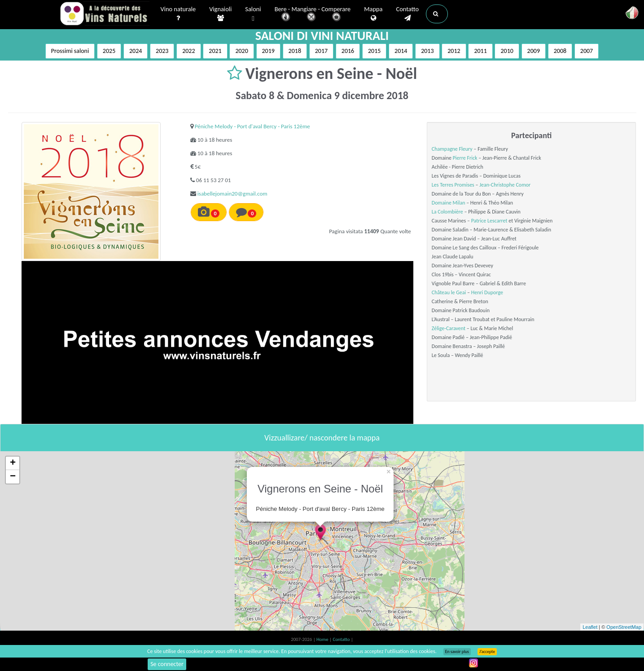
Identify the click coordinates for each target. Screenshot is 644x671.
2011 (480, 51)
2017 (321, 51)
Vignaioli (220, 14)
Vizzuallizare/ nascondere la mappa (322, 438)
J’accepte (487, 652)
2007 (587, 51)
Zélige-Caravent (449, 328)
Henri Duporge (487, 292)
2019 (268, 51)
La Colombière (447, 212)
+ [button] (13, 463)
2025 (109, 51)
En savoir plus (457, 652)
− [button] (13, 477)
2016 (348, 51)
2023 (162, 51)
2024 (136, 51)
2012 (454, 51)
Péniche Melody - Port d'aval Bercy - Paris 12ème (252, 126)
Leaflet (590, 627)
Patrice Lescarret (489, 221)
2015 (374, 51)
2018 (295, 51)
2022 (188, 51)
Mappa (373, 14)
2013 (427, 51)
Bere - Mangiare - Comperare (313, 15)
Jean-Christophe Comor (505, 185)
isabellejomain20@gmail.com (232, 194)
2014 (401, 51)
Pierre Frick (465, 158)
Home (323, 639)
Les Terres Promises (453, 185)
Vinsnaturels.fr (105, 14)
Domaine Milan (449, 203)
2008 (560, 51)
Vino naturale (178, 14)
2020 (241, 51)
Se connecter (167, 664)
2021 (215, 51)
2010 (507, 51)
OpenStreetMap (624, 627)
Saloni (253, 14)
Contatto (407, 14)
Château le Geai (449, 292)
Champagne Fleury (452, 149)
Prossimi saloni (70, 51)
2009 (534, 51)
